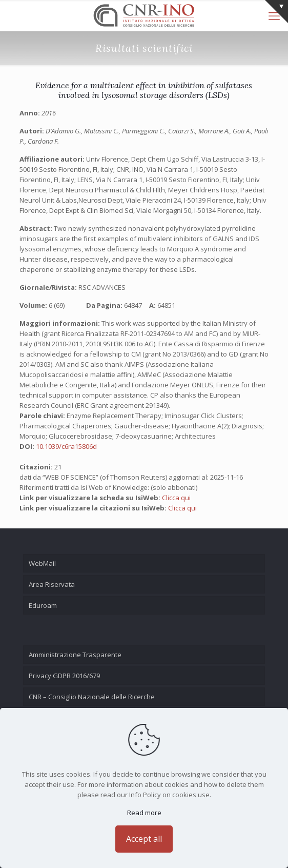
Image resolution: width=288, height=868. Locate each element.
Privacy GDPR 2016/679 (64, 676)
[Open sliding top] (276, 12)
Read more (144, 813)
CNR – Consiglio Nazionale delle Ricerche (92, 697)
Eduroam (43, 605)
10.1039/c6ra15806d (66, 446)
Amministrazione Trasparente (75, 655)
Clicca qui (176, 498)
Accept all (144, 839)
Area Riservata (52, 584)
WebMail (42, 563)
